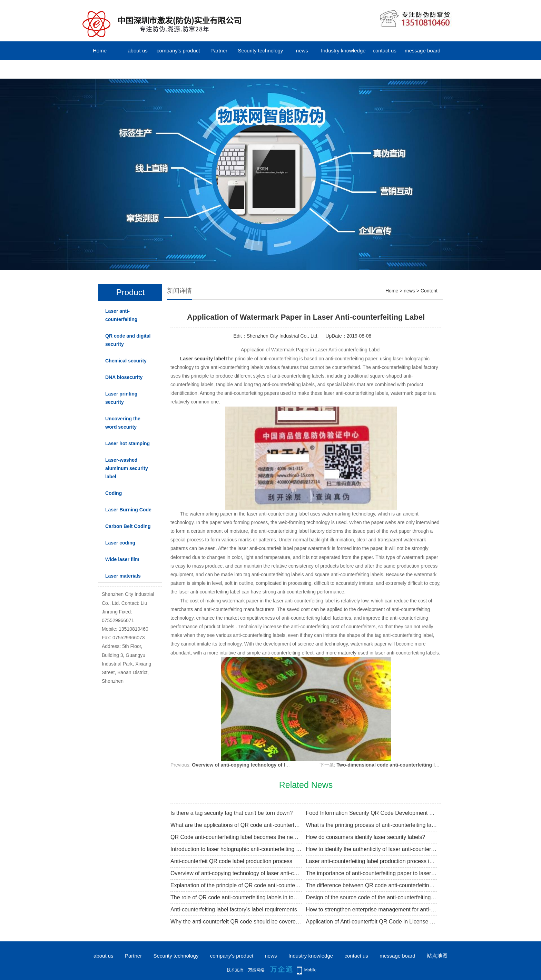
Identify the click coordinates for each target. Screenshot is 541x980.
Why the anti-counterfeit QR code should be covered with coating (236, 922)
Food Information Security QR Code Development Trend (372, 813)
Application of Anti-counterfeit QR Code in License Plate (372, 922)
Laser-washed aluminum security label (127, 468)
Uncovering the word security (123, 423)
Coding (114, 493)
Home (100, 51)
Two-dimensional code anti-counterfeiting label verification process (414, 765)
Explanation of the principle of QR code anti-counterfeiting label (236, 885)
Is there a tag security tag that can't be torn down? (232, 813)
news (302, 51)
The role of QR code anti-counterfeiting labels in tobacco (236, 897)
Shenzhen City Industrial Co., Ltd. (283, 336)
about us (138, 51)
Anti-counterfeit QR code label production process (231, 861)
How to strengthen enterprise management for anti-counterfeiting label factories (372, 909)
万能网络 (256, 970)
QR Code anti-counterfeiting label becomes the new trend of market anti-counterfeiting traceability (236, 837)
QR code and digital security (128, 340)
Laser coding (120, 543)
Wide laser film (122, 559)
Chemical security (126, 361)
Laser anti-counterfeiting (121, 315)
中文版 (100, 69)
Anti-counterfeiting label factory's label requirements (234, 909)
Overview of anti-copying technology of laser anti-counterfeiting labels (273, 765)
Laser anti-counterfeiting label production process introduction (372, 861)
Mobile (310, 970)
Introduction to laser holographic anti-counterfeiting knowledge (236, 849)
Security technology (260, 51)
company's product (178, 51)
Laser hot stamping (127, 443)
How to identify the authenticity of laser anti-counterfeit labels (372, 849)
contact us (384, 51)
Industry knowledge (343, 51)
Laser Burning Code (128, 510)
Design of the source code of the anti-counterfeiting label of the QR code (372, 897)
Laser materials (123, 576)
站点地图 (437, 956)
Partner (219, 51)
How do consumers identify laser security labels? (366, 837)
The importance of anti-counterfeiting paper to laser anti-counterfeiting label (372, 873)
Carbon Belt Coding (128, 526)
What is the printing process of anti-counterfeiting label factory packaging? (372, 825)
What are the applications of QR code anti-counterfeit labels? (236, 825)
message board (422, 51)
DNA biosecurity (124, 377)
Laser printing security (121, 398)
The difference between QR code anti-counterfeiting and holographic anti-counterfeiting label (372, 885)
